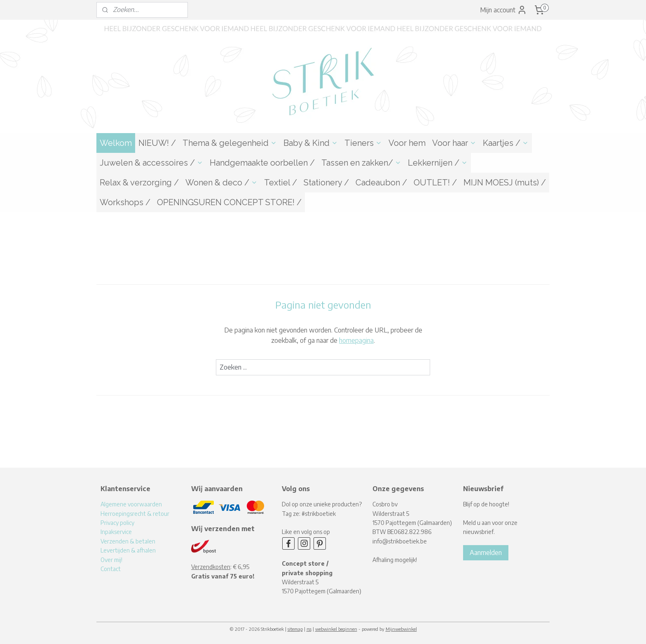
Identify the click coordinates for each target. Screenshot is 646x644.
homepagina (356, 340)
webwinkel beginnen (336, 629)
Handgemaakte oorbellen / (262, 163)
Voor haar (454, 143)
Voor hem (407, 143)
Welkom (116, 143)
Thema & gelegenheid (230, 143)
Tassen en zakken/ (361, 163)
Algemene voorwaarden (131, 504)
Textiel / (281, 183)
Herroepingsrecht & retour (135, 514)
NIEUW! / (157, 143)
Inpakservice (116, 532)
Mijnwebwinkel (401, 629)
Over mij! (111, 560)
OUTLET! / (435, 183)
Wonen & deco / (221, 183)
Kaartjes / (506, 143)
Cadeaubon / (381, 183)
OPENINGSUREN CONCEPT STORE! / (229, 202)
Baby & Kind (311, 143)
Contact (111, 569)
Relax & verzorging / (139, 183)
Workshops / (125, 202)
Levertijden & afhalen (128, 550)
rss (309, 629)
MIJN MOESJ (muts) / (505, 183)
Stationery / (326, 183)
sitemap (295, 629)
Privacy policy (117, 523)
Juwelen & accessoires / (151, 163)
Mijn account (503, 10)
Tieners (363, 143)
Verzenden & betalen (128, 541)
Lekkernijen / (438, 163)
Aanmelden (486, 553)
